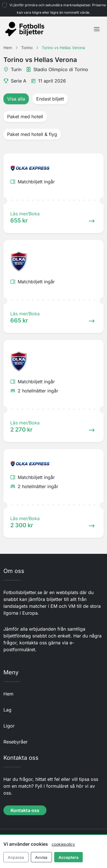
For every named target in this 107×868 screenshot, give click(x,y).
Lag (7, 710)
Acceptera (68, 857)
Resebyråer (16, 742)
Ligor (9, 726)
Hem (8, 694)
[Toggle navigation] (97, 29)
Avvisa (41, 857)
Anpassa (16, 857)
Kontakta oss (25, 810)
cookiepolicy (63, 844)
